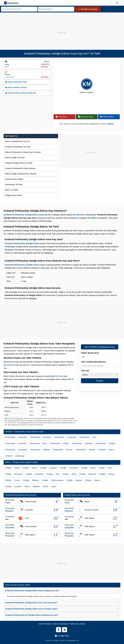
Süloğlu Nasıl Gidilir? (14, 195)
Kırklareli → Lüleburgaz (15, 456)
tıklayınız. (49, 253)
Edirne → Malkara (32, 486)
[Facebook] (59, 630)
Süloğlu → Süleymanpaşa (53, 480)
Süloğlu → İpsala (88, 468)
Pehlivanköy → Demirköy (41, 437)
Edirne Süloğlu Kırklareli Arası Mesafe (21, 174)
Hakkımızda (74, 624)
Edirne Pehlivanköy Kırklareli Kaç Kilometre (23, 152)
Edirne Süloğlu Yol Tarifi (15, 158)
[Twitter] (65, 630)
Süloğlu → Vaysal (92, 480)
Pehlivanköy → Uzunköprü (16, 450)
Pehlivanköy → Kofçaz (59, 443)
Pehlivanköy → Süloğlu (105, 443)
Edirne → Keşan (50, 486)
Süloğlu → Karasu (107, 474)
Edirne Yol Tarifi (11, 190)
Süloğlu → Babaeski (88, 474)
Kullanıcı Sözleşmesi (60, 624)
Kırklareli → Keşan (106, 450)
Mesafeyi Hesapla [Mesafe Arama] (88, 9)
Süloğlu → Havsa (12, 468)
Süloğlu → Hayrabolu (35, 474)
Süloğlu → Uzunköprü (69, 468)
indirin (111, 124)
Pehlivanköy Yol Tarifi (14, 185)
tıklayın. (33, 298)
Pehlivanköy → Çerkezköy (16, 437)
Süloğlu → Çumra (13, 480)
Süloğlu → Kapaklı (74, 480)
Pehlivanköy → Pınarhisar (16, 443)
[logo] (11, 3)
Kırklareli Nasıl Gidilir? (14, 179)
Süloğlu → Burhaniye (14, 474)
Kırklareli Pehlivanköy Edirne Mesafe (20, 168)
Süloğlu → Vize (53, 474)
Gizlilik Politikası (45, 624)
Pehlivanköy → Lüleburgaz (65, 437)
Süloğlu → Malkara (31, 480)
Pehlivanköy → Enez (38, 443)
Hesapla (100, 381)
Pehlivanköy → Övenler (63, 450)
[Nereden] (19, 9)
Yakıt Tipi (85, 371)
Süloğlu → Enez (105, 468)
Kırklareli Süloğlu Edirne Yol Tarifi (19, 163)
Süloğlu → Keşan (30, 468)
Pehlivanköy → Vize (88, 437)
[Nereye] (56, 9)
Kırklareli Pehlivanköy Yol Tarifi (18, 147)
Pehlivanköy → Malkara (40, 450)
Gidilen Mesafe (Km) (90, 353)
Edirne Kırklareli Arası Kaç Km (17, 141)
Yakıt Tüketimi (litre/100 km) (93, 362)
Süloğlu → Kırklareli (13, 486)
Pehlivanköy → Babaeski (82, 443)
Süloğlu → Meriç (69, 474)
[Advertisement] (62, 29)
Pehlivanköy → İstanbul (85, 450)
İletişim (83, 624)
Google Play (62, 636)
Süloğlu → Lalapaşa (49, 468)
